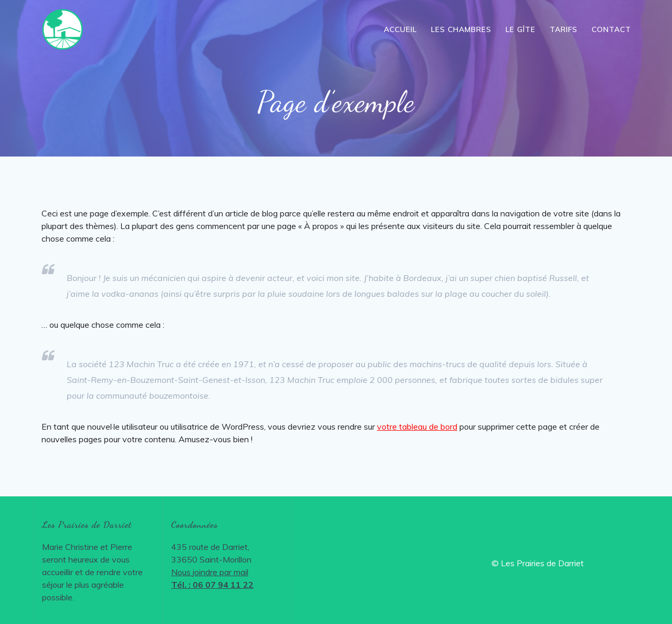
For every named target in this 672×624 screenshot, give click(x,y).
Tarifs (564, 29)
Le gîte (521, 29)
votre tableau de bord (417, 427)
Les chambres (461, 29)
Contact (611, 29)
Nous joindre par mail (210, 572)
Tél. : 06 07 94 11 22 (212, 585)
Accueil (400, 29)
